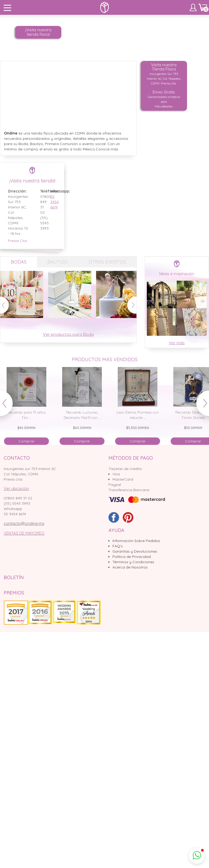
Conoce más (107, 149)
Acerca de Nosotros (130, 567)
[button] (197, 856)
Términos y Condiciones (133, 562)
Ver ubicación (16, 488)
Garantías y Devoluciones (135, 551)
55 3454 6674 (51, 202)
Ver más (177, 343)
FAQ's (118, 546)
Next (200, 406)
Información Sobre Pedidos (136, 541)
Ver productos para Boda (68, 334)
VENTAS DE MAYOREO (24, 533)
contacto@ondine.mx (24, 523)
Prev (9, 406)
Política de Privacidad (132, 557)
